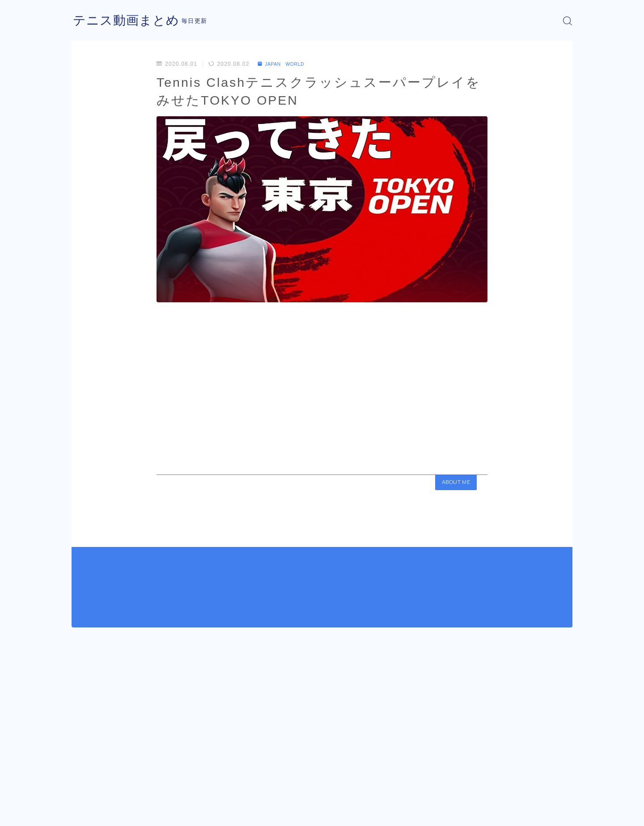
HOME (82, 786)
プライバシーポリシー (147, 813)
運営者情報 (86, 813)
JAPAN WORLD (285, 64)
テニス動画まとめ (130, 21)
